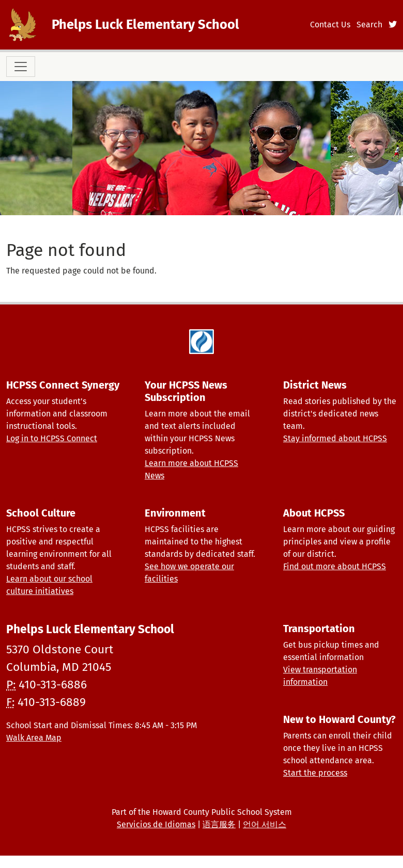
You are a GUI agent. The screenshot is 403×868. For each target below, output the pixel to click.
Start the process (315, 773)
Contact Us (330, 25)
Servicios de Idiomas (156, 824)
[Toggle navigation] (21, 67)
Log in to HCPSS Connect (52, 438)
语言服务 (219, 824)
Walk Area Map (34, 738)
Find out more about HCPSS (335, 566)
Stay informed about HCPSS (335, 438)
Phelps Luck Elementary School (145, 25)
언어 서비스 (265, 824)
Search (369, 25)
